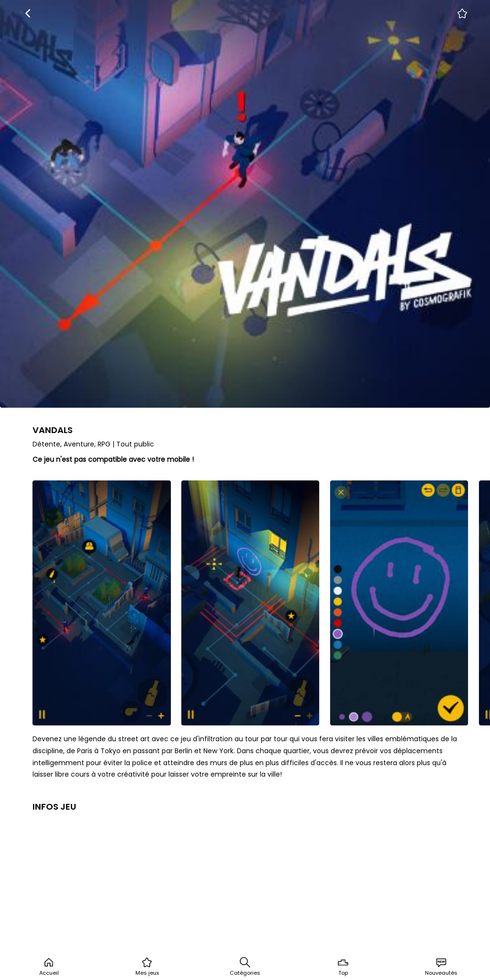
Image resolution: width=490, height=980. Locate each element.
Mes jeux (147, 967)
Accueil (49, 967)
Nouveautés (441, 967)
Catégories (245, 967)
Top (343, 967)
